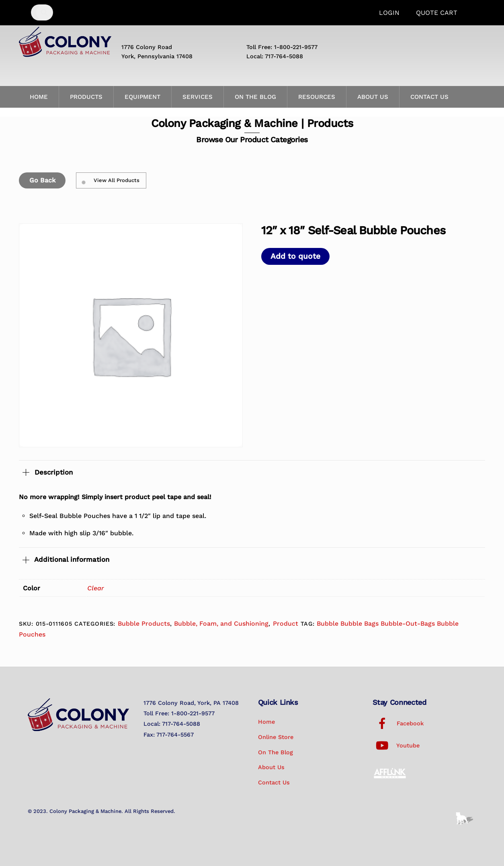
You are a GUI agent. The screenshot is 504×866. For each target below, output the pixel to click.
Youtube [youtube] (396, 745)
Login (389, 13)
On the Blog (255, 97)
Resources (317, 97)
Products (86, 97)
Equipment (142, 97)
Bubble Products (144, 623)
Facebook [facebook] (398, 723)
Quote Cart (437, 13)
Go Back (42, 180)
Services (198, 97)
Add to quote (295, 256)
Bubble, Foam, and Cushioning (221, 623)
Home (39, 97)
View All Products (111, 180)
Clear (95, 588)
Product (286, 623)
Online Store (276, 737)
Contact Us (429, 97)
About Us (373, 97)
